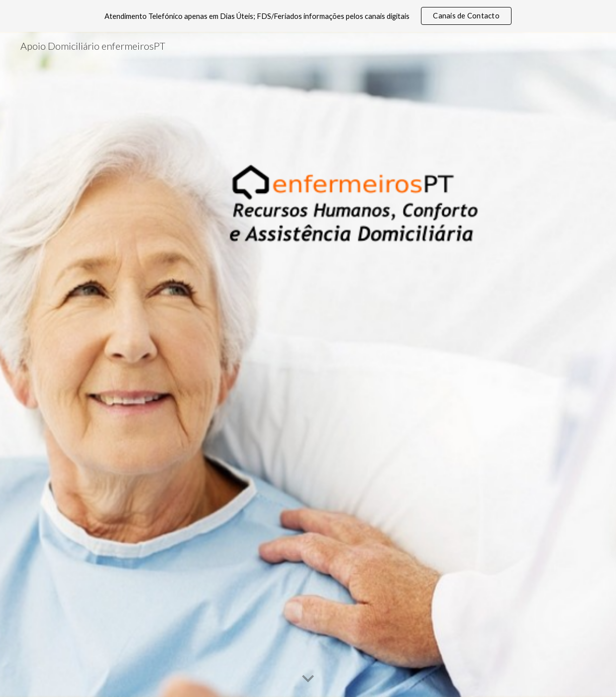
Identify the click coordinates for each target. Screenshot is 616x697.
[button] (308, 679)
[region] (308, 16)
